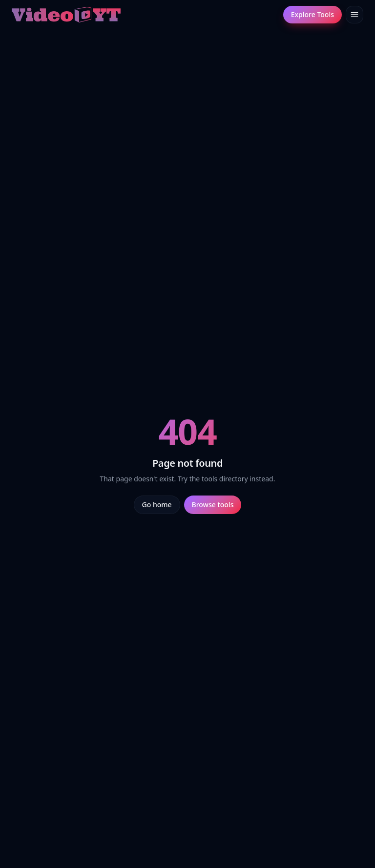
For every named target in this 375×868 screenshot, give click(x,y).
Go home (157, 505)
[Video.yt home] (66, 15)
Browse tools (213, 505)
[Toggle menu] (354, 15)
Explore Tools (312, 14)
